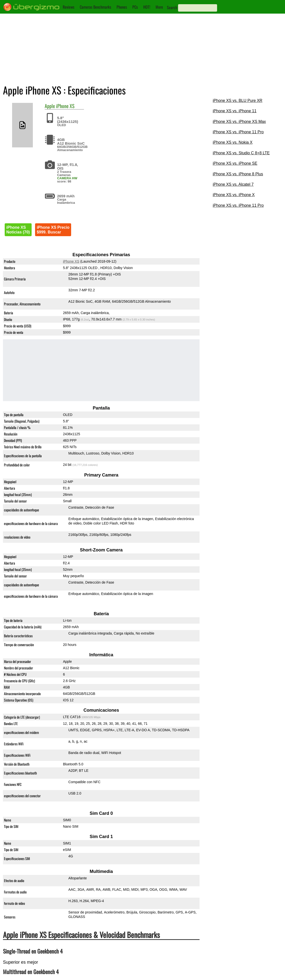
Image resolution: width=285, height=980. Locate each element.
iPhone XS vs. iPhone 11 (234, 111)
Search (172, 7)
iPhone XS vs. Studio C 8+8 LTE (241, 153)
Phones (122, 7)
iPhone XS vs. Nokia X (233, 142)
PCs (135, 7)
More (159, 7)
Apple (50, 106)
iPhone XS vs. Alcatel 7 (233, 184)
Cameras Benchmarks (95, 7)
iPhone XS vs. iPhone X (234, 195)
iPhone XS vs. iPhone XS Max (239, 122)
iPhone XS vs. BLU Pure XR (237, 101)
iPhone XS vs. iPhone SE (235, 163)
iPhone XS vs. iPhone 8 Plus (238, 174)
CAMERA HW (67, 178)
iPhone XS (65, 106)
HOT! (147, 7)
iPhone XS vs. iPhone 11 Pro (238, 132)
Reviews (69, 7)
